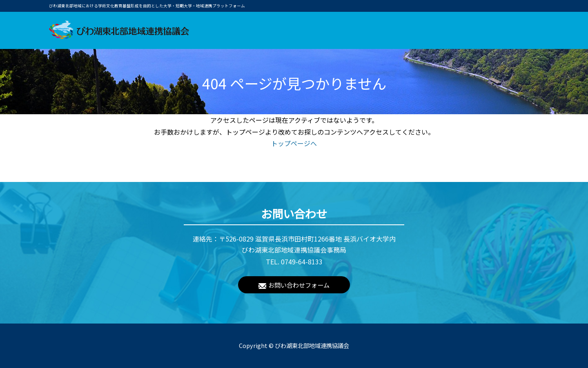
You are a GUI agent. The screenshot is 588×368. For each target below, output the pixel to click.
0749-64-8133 (302, 262)
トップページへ (294, 143)
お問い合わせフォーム (299, 285)
